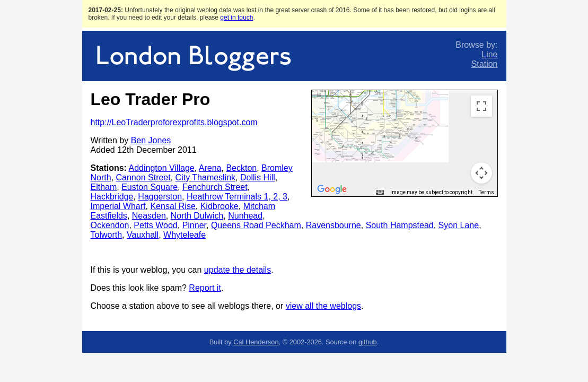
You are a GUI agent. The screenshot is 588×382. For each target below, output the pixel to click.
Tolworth (107, 235)
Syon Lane (459, 225)
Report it (205, 288)
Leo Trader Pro (151, 99)
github (368, 342)
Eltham (104, 187)
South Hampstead (400, 225)
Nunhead (245, 216)
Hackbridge (112, 197)
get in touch (236, 18)
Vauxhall (143, 235)
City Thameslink (206, 177)
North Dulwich (197, 216)
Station (485, 64)
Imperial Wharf (118, 206)
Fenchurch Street (215, 187)
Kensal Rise (173, 206)
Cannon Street (143, 177)
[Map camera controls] (481, 173)
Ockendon (110, 225)
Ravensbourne (334, 225)
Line (489, 54)
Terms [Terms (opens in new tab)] (486, 192)
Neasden (149, 216)
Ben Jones (151, 140)
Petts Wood (155, 225)
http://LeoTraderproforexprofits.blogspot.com (174, 122)
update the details (238, 270)
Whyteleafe (185, 235)
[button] (388, 95)
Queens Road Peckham (256, 225)
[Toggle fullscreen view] (481, 106)
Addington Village (162, 168)
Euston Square (150, 187)
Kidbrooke (220, 206)
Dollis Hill (258, 177)
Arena (210, 168)
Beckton (241, 168)
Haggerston (160, 197)
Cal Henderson (256, 342)
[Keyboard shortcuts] (380, 193)
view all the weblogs (323, 306)
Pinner (194, 225)
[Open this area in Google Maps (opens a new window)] (332, 189)
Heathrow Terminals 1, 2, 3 (237, 197)
